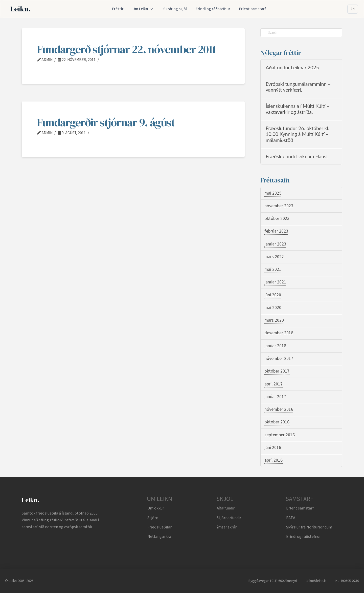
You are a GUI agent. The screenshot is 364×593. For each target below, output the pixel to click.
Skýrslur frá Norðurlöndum (309, 527)
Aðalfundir (226, 508)
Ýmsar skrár (227, 527)
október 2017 (277, 371)
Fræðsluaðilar (160, 527)
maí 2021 (273, 269)
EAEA (291, 518)
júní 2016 (273, 448)
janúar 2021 (275, 282)
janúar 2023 (275, 244)
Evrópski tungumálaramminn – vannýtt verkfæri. (298, 87)
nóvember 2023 (279, 206)
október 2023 (277, 219)
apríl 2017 (274, 384)
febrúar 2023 (276, 231)
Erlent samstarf (300, 508)
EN (353, 9)
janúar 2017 (275, 397)
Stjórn (153, 518)
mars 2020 (274, 320)
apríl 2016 (274, 460)
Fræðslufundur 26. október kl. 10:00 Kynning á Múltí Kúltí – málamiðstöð (298, 134)
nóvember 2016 (279, 409)
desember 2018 (279, 333)
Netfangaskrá (159, 537)
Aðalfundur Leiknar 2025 (292, 67)
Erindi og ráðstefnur (303, 537)
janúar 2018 (275, 346)
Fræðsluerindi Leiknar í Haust (297, 156)
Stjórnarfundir (229, 518)
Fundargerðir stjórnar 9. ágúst (106, 122)
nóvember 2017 (279, 359)
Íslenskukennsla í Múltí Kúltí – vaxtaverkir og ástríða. (298, 109)
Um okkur (156, 508)
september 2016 (280, 435)
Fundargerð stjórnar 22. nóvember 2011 (126, 49)
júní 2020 (273, 295)
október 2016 (277, 422)
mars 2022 (274, 257)
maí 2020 (273, 308)
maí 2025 (273, 193)
